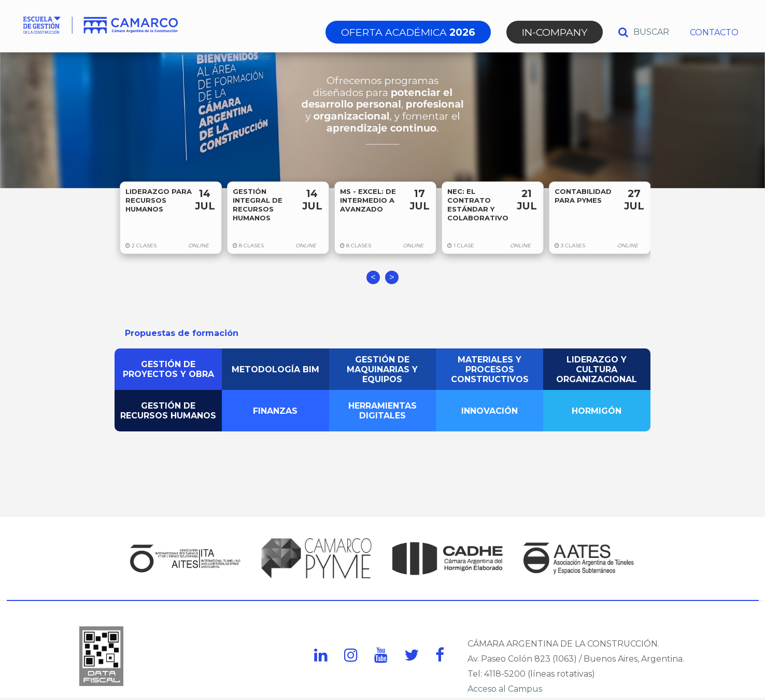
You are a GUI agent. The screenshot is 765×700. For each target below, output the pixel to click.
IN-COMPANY (555, 32)
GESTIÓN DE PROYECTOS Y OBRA (168, 369)
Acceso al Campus (505, 689)
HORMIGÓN (597, 411)
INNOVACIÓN (490, 411)
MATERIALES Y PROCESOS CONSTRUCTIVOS (490, 369)
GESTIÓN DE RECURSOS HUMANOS (168, 411)
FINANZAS (275, 411)
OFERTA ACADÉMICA (408, 32)
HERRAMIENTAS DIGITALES (382, 411)
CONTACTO (714, 32)
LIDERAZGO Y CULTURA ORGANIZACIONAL (597, 369)
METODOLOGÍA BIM (275, 369)
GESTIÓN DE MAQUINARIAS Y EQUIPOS (382, 369)
